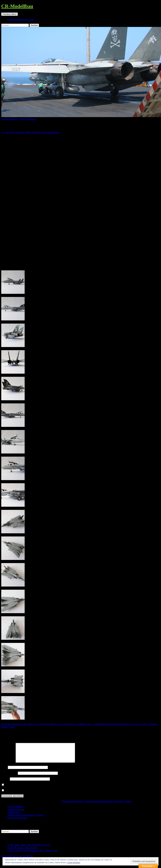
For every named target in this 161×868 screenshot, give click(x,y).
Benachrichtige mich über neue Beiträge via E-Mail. (31, 794)
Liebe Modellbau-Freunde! (21, 20)
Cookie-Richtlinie (73, 863)
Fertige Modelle (16, 810)
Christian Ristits (23, 132)
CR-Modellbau (17, 6)
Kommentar (8, 766)
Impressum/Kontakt (17, 822)
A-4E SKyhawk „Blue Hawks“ (23, 851)
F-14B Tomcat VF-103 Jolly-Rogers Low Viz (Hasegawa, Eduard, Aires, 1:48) (50, 724)
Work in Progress (28, 119)
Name (4, 771)
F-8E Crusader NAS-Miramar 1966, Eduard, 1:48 (32, 854)
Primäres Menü (10, 14)
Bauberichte (13, 816)
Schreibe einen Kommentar (46, 132)
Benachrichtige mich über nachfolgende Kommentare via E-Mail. (38, 789)
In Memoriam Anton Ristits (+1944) (26, 819)
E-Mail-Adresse (9, 777)
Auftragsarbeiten (10, 119)
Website (5, 783)
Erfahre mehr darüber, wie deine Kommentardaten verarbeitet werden (96, 805)
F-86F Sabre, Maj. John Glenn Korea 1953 (29, 849)
